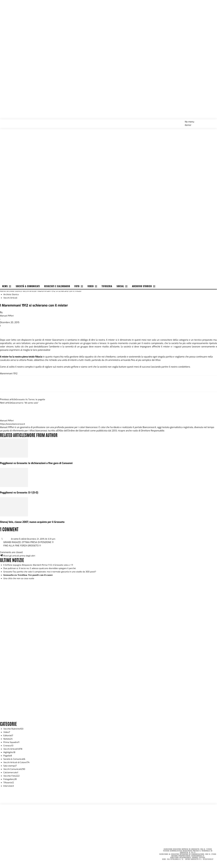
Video (7, 732)
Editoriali (9, 735)
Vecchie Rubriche (14, 729)
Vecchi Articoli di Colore (17, 762)
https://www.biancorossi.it (13, 424)
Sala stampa (10, 766)
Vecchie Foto (12, 776)
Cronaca (9, 746)
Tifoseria (9, 783)
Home (3, 291)
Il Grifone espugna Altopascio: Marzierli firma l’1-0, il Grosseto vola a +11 (40, 565)
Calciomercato (11, 772)
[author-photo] (7, 417)
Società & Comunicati (15, 759)
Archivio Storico (15, 291)
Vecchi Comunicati (15, 769)
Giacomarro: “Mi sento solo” (26, 403)
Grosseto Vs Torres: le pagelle (31, 399)
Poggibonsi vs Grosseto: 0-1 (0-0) (20, 493)
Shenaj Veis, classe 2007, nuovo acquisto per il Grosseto (34, 522)
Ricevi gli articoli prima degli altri (18, 556)
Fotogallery (10, 779)
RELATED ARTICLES (14, 435)
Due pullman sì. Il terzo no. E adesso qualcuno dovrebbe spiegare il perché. (42, 568)
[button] (212, 122)
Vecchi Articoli (31, 291)
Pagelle (8, 756)
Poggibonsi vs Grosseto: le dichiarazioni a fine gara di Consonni (38, 463)
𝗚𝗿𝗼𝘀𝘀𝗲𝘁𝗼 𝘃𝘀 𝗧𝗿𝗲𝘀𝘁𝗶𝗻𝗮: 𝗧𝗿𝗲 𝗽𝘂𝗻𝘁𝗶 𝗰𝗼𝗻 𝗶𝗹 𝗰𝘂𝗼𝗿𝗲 (30, 575)
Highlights (10, 752)
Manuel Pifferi (7, 316)
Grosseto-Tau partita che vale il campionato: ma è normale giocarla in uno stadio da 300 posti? (52, 572)
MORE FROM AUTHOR (44, 435)
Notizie (8, 739)
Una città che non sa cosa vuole (20, 578)
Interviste (9, 786)
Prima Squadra (12, 742)
